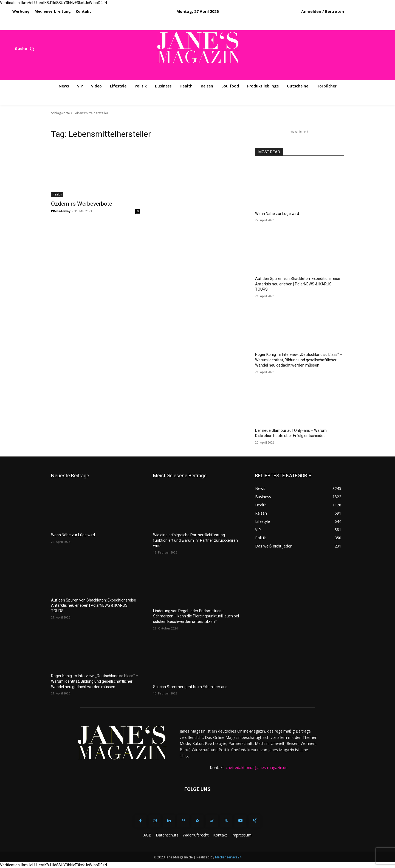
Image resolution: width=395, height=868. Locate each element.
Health (57, 194)
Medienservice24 (228, 857)
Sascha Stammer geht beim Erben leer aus (190, 687)
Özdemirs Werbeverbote (82, 204)
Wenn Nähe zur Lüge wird (277, 214)
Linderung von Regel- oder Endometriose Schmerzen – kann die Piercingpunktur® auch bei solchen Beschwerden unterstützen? (196, 616)
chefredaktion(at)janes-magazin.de (257, 768)
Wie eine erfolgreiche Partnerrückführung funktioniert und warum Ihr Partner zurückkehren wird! (195, 540)
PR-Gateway (61, 211)
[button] (26, 49)
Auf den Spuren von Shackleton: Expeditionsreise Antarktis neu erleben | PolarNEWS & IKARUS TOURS (298, 284)
